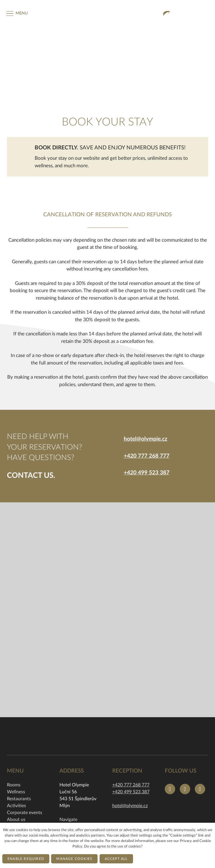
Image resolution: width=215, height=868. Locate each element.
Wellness (16, 792)
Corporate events (25, 813)
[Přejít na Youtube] (200, 789)
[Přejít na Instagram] (185, 789)
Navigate (68, 820)
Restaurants (19, 799)
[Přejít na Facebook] (170, 789)
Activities (16, 806)
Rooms (14, 785)
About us (16, 820)
